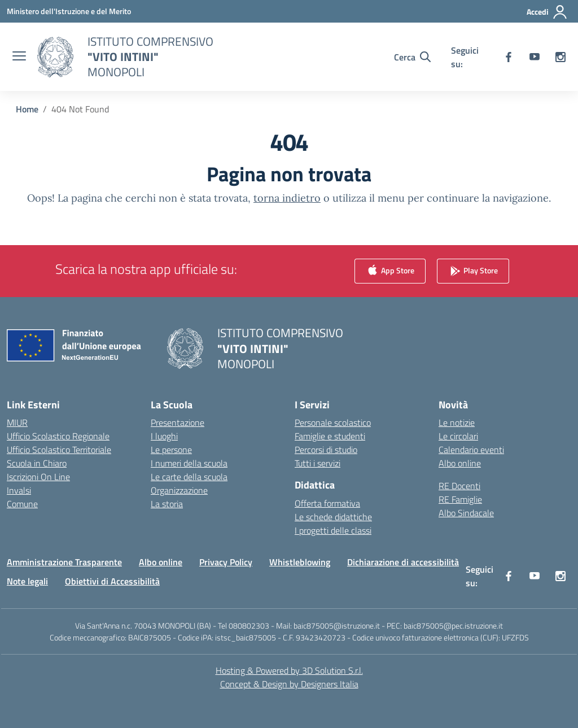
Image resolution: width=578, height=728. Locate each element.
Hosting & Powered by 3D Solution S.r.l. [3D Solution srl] (289, 670)
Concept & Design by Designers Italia (289, 684)
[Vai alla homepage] (150, 57)
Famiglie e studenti (330, 436)
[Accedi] (547, 12)
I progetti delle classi (333, 530)
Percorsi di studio (326, 450)
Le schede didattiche (333, 517)
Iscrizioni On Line (38, 477)
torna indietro (287, 198)
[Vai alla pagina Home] (27, 109)
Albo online (460, 463)
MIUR (17, 422)
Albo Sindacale (466, 513)
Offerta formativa (327, 503)
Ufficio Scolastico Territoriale (59, 450)
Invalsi (19, 490)
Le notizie (457, 422)
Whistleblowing (300, 562)
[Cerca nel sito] (412, 57)
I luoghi (164, 436)
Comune (22, 504)
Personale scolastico (333, 422)
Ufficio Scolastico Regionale (58, 436)
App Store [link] (390, 271)
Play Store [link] (473, 271)
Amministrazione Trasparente (64, 562)
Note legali (27, 581)
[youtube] (535, 57)
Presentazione (178, 422)
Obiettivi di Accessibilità (112, 581)
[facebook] (509, 57)
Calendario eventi (471, 450)
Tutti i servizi (318, 463)
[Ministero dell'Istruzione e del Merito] (69, 11)
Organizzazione (179, 490)
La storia (167, 504)
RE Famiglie (460, 499)
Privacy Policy (226, 562)
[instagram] (561, 57)
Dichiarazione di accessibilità (403, 562)
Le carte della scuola (189, 477)
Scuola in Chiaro (37, 463)
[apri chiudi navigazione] (19, 57)
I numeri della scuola (189, 463)
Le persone (171, 450)
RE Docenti (459, 486)
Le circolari (458, 436)
